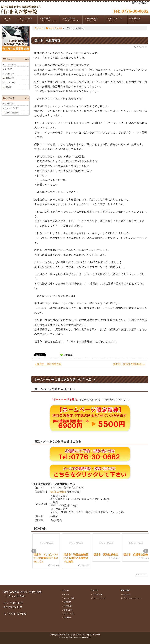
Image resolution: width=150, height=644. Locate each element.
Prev (34, 551)
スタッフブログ (11, 108)
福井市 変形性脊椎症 (106, 555)
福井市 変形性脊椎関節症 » (129, 364)
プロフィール (117, 20)
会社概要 (125, 594)
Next (146, 551)
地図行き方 (95, 20)
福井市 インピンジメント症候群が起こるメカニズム (46, 558)
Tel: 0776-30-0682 (131, 11)
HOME (39, 28)
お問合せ (140, 20)
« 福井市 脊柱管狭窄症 (48, 364)
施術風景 (50, 20)
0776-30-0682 (58, 492)
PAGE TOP (141, 575)
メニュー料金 (27, 20)
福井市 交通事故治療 (136, 555)
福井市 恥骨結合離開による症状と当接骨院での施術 (76, 558)
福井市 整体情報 (54, 28)
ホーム (8, 20)
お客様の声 (72, 20)
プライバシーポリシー (131, 598)
